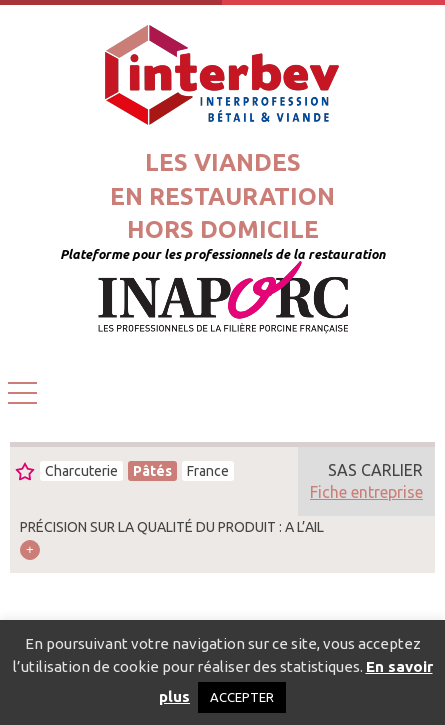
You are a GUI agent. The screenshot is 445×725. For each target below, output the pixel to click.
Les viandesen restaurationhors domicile (222, 196)
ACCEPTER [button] (242, 697)
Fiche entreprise (366, 492)
